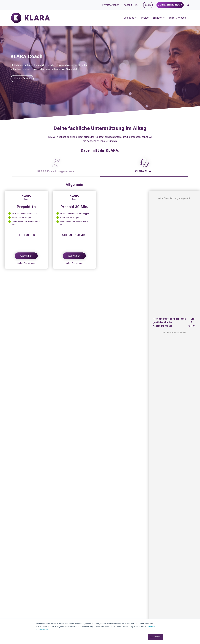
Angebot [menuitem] (129, 18)
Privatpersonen (111, 5)
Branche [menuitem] (157, 18)
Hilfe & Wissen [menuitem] (178, 18)
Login (148, 5)
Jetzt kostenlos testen (170, 5)
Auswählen (26, 256)
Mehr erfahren (22, 79)
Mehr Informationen (26, 263)
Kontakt (128, 5)
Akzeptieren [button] (155, 637)
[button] (188, 5)
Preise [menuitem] (145, 18)
